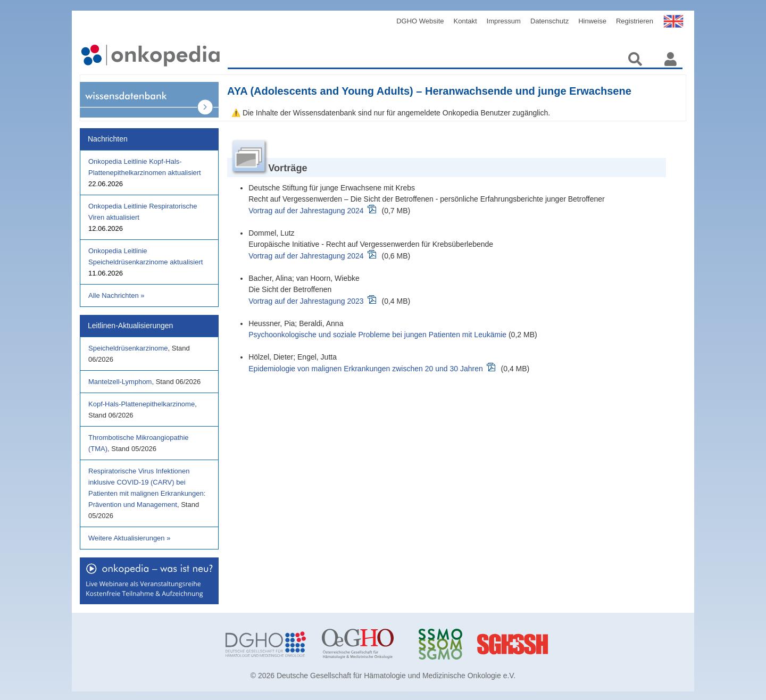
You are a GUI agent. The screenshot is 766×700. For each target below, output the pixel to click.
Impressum (504, 21)
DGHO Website (420, 21)
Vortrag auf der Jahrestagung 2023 (306, 301)
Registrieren (635, 21)
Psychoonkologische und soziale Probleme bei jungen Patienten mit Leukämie (377, 335)
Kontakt (465, 21)
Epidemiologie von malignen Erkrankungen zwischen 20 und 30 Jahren (366, 369)
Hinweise (592, 21)
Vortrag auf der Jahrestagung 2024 (306, 211)
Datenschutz (549, 21)
